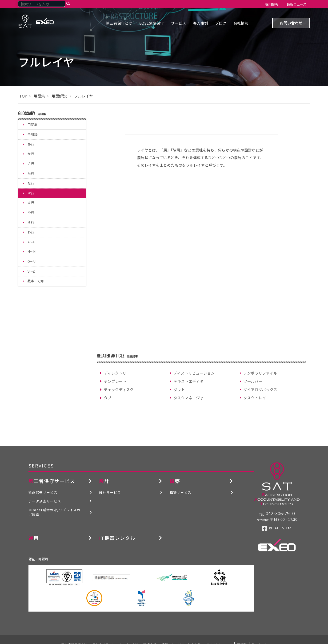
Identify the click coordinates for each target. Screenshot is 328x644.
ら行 (31, 222)
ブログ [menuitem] (221, 23)
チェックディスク (119, 389)
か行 (31, 154)
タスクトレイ (255, 398)
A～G (31, 242)
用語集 (39, 96)
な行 (31, 183)
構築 (175, 481)
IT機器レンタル (117, 538)
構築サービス (180, 492)
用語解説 (60, 96)
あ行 (31, 144)
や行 (31, 212)
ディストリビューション (194, 373)
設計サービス (110, 492)
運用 (34, 538)
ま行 (31, 203)
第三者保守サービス (52, 481)
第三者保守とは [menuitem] (119, 23)
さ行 (31, 164)
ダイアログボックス (260, 389)
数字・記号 (36, 281)
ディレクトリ (115, 373)
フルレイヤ (84, 96)
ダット (179, 389)
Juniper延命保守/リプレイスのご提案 (54, 512)
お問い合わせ (291, 23)
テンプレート (115, 381)
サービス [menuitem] (178, 23)
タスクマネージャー (190, 398)
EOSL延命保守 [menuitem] (152, 23)
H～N (32, 251)
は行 (31, 193)
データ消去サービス (45, 501)
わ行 (31, 232)
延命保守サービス (43, 492)
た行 (31, 173)
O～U (32, 261)
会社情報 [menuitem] (241, 23)
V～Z (31, 271)
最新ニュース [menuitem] (297, 4)
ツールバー (253, 381)
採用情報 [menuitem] (272, 4)
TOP (23, 96)
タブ (108, 398)
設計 (104, 481)
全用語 (32, 134)
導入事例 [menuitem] (200, 23)
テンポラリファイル (260, 373)
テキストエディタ (188, 381)
